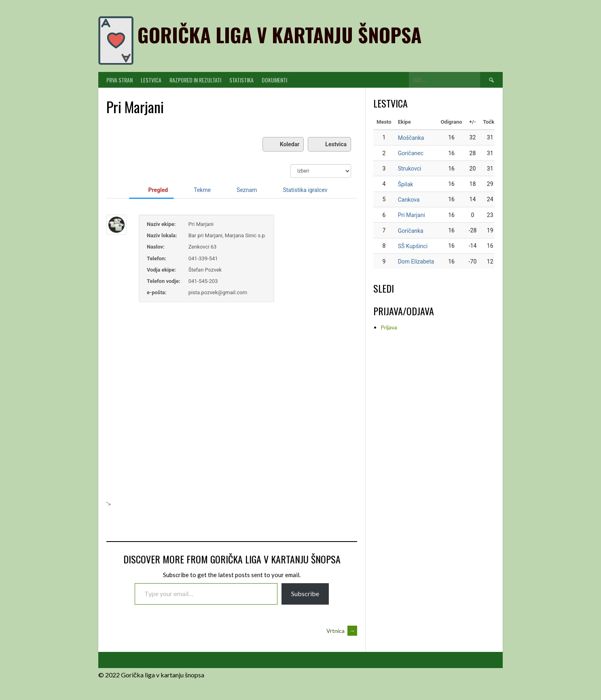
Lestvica (151, 80)
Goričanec (411, 153)
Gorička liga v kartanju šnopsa (279, 35)
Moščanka (411, 138)
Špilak (406, 184)
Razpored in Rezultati (195, 80)
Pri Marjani (412, 215)
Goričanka (411, 231)
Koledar (283, 144)
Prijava (389, 327)
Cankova (409, 200)
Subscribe (305, 594)
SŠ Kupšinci (413, 246)
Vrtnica (342, 631)
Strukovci (410, 169)
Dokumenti (274, 80)
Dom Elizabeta (416, 261)
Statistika (241, 80)
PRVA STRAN (120, 80)
